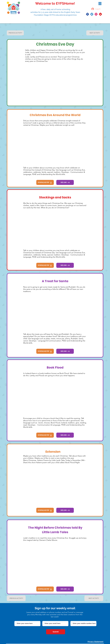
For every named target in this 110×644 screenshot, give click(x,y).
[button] (100, 4)
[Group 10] (87, 14)
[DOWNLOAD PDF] (45, 182)
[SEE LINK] (65, 182)
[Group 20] (96, 14)
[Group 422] (100, 14)
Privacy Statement (95, 642)
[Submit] (56, 632)
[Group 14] (92, 14)
